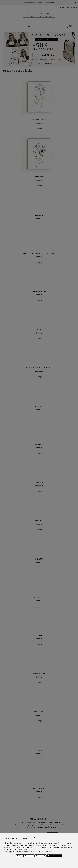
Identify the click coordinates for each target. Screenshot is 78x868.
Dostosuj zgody (41, 856)
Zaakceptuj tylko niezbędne (25, 856)
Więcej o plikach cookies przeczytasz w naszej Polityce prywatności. (28, 852)
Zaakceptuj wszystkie (54, 856)
